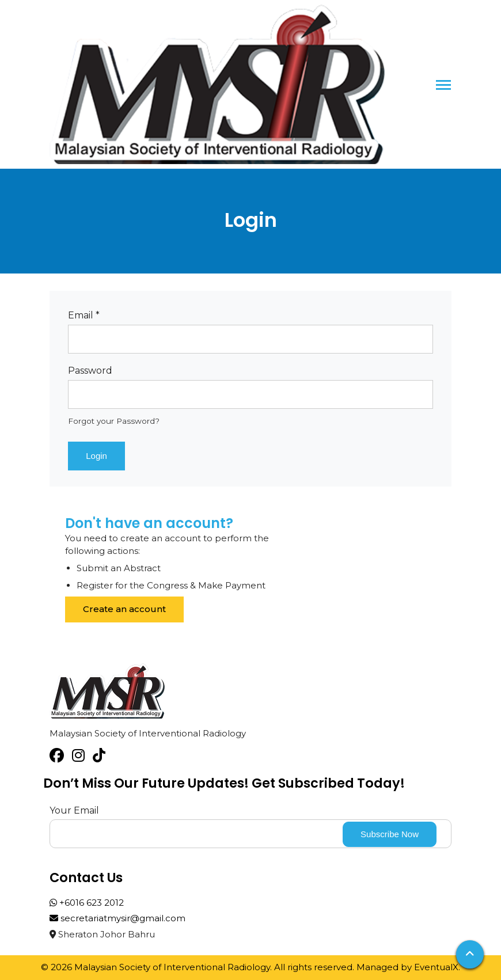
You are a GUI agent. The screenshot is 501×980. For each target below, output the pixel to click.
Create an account (124, 609)
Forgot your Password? (114, 421)
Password (90, 371)
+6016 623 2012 (87, 903)
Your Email (74, 810)
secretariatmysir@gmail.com (117, 918)
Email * (84, 315)
